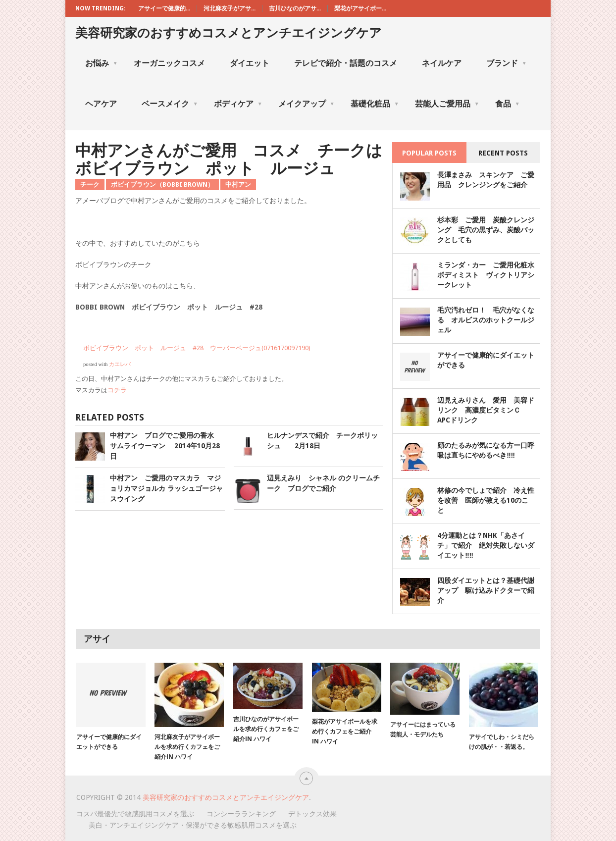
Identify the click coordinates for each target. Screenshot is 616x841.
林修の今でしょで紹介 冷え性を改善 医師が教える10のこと (486, 500)
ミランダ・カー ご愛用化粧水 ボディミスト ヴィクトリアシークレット (489, 275)
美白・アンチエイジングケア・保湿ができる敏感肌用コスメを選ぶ (193, 825)
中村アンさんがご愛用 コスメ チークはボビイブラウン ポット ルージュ (229, 159)
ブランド (507, 63)
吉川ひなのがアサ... (295, 8)
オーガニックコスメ (169, 63)
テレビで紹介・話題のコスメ (346, 63)
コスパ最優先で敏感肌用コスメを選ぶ (135, 814)
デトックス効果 (312, 814)
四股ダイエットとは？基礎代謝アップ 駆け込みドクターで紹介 (486, 590)
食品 (508, 104)
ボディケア (238, 104)
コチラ (117, 390)
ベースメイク (170, 104)
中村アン (238, 184)
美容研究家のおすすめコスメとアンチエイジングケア (229, 33)
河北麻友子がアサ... (230, 8)
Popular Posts (429, 153)
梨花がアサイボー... (360, 8)
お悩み (102, 63)
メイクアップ (307, 104)
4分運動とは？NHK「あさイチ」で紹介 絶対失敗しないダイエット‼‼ (486, 545)
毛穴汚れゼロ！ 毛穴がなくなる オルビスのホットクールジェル (486, 320)
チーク (90, 184)
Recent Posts (503, 153)
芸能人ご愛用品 (447, 104)
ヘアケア (101, 104)
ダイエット (250, 63)
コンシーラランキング (241, 814)
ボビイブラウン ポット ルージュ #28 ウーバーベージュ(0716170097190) (197, 348)
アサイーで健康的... (164, 8)
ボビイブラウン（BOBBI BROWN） (162, 184)
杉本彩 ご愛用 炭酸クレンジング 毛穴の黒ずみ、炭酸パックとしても (486, 230)
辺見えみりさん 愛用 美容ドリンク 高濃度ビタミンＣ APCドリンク (486, 410)
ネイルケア (442, 63)
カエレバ (120, 364)
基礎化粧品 (375, 104)
